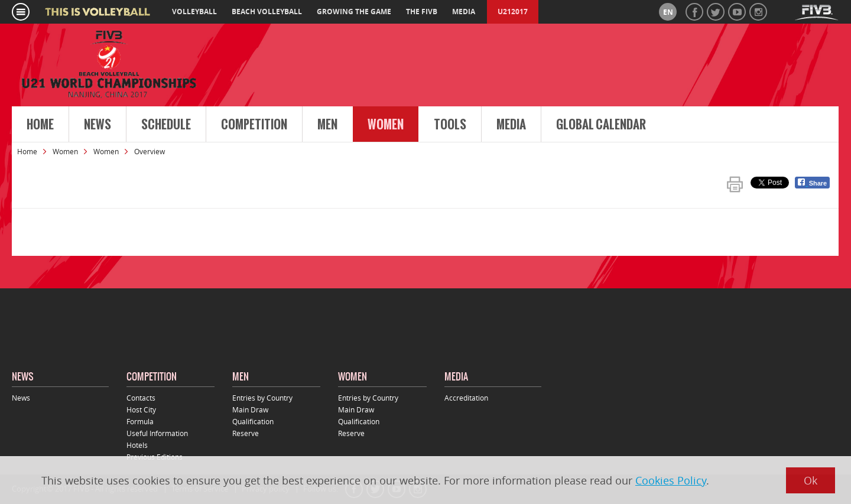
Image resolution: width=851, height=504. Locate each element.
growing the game (354, 12)
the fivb (422, 12)
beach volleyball (267, 12)
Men (327, 125)
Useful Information (157, 433)
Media (511, 125)
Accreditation (466, 398)
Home (40, 125)
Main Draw (250, 409)
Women (386, 125)
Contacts (141, 398)
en (668, 12)
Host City (141, 409)
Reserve (246, 433)
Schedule (166, 125)
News (98, 125)
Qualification (253, 421)
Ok (811, 480)
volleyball (194, 12)
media (464, 12)
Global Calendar (601, 125)
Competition (254, 125)
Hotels (137, 445)
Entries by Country (262, 398)
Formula (140, 421)
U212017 (513, 12)
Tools (450, 125)
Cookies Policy (671, 480)
